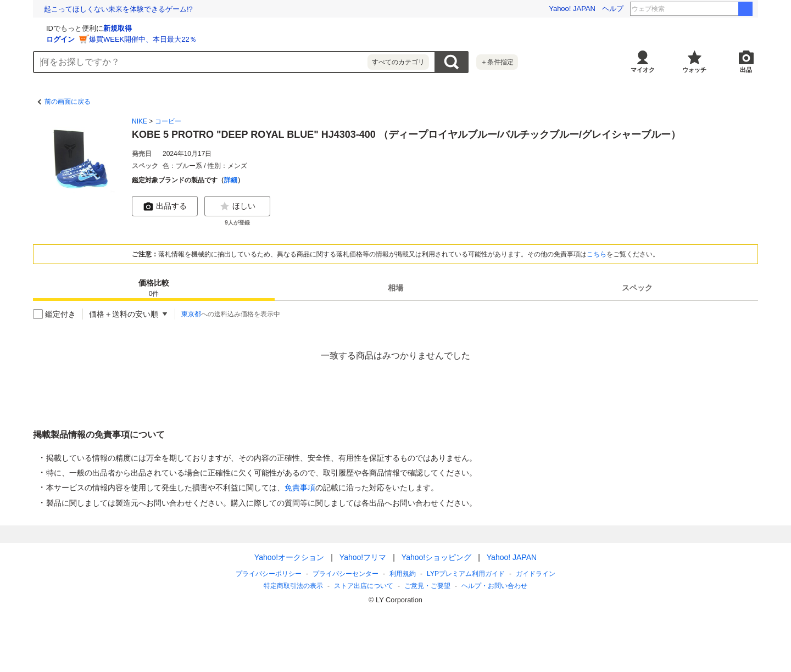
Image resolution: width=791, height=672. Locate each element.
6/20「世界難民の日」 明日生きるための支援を (120, 9)
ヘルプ (613, 9)
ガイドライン (536, 574)
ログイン (191, 39)
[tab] (154, 288)
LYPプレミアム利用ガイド (466, 574)
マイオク (643, 70)
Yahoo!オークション (289, 557)
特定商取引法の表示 (293, 586)
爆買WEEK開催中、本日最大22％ (274, 39)
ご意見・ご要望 (427, 586)
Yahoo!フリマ (363, 557)
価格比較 (154, 289)
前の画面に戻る (68, 102)
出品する (165, 206)
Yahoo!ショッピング (436, 557)
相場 (396, 288)
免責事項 (300, 488)
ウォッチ (694, 70)
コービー (168, 121)
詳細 (231, 180)
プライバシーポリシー (269, 574)
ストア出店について (364, 586)
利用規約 (403, 574)
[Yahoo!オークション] (102, 27)
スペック (637, 288)
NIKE (140, 121)
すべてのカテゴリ (398, 62)
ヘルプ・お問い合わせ (494, 586)
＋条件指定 (497, 62)
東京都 (191, 314)
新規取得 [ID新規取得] (248, 28)
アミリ (721, 9)
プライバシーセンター (346, 574)
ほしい (237, 206)
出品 (746, 70)
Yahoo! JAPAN (572, 9)
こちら (597, 254)
